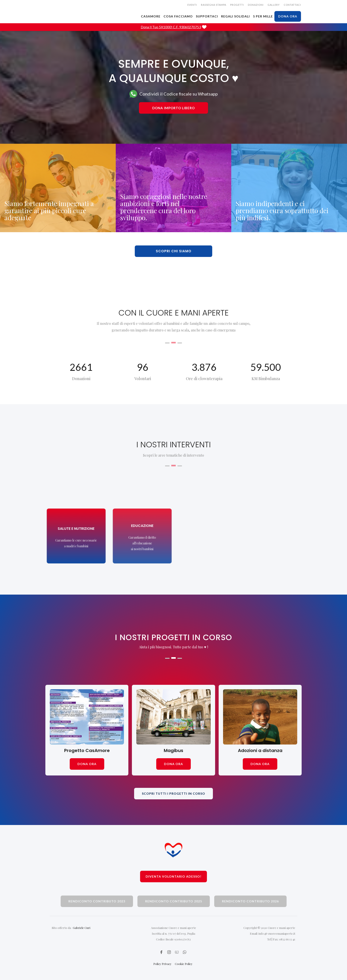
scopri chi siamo (174, 251)
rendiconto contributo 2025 (174, 901)
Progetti (237, 5)
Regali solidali (235, 16)
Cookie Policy (184, 964)
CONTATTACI (292, 5)
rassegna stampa (214, 5)
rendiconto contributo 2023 (97, 901)
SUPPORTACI (207, 16)
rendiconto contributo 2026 (250, 901)
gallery (274, 5)
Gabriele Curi (82, 928)
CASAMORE (151, 16)
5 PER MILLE (263, 16)
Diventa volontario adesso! (173, 876)
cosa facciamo (178, 16)
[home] (78, 6)
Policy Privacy (162, 964)
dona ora (288, 16)
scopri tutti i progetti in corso (173, 793)
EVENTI (192, 5)
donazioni (256, 5)
